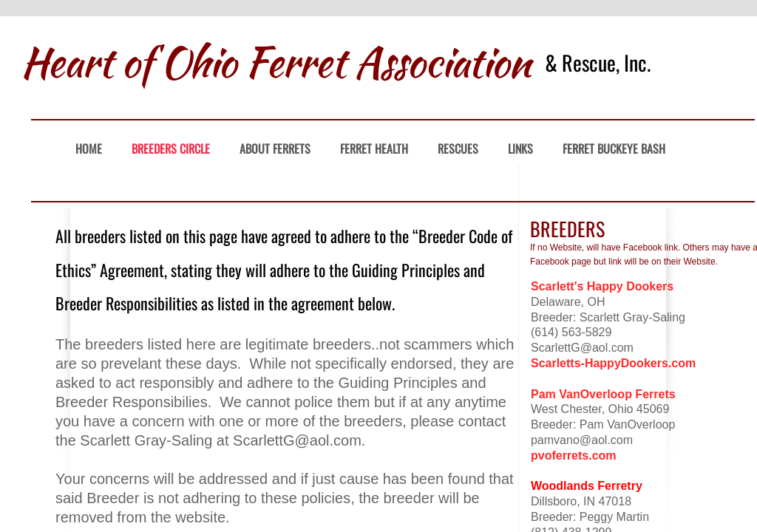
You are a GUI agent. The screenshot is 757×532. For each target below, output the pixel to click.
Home (89, 149)
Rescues (458, 149)
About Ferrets (275, 149)
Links (520, 149)
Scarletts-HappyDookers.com (613, 363)
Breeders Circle (171, 149)
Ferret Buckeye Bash (614, 149)
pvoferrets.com (574, 456)
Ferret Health (374, 149)
